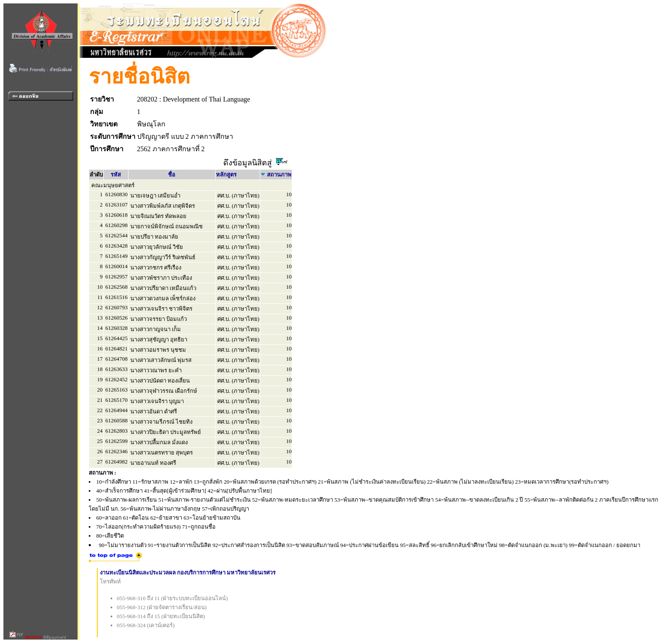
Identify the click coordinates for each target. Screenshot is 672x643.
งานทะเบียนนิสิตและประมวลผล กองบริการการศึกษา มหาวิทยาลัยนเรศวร (188, 573)
